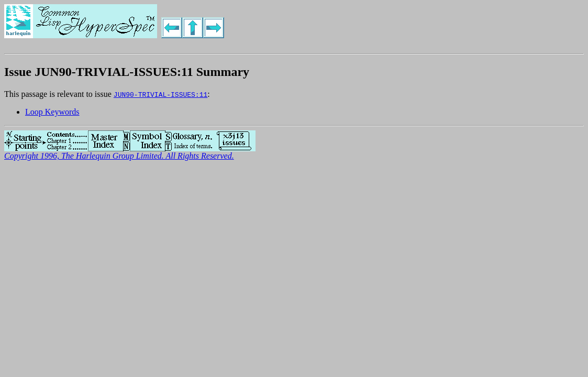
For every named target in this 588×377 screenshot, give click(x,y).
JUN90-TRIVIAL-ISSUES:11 (160, 94)
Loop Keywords (52, 112)
